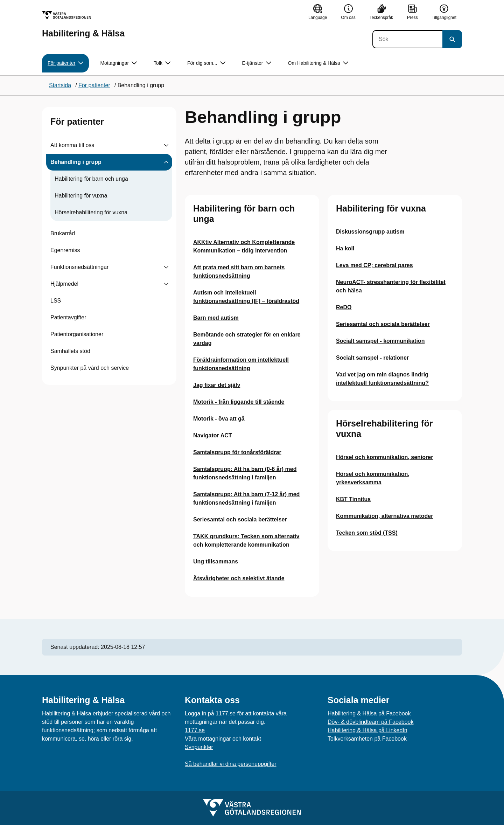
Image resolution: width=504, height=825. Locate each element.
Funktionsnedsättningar (79, 267)
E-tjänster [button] (257, 63)
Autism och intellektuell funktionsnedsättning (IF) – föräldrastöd (246, 297)
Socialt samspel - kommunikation (380, 341)
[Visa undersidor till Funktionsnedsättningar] (166, 267)
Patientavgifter (68, 317)
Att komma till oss (72, 145)
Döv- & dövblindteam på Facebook (370, 722)
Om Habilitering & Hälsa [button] (318, 63)
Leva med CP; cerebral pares (374, 265)
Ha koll (345, 248)
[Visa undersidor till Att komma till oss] (166, 145)
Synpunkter (199, 747)
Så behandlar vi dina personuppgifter (231, 764)
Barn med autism (216, 318)
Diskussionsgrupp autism (370, 232)
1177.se (195, 730)
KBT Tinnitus (353, 499)
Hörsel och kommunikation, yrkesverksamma (373, 478)
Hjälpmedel (64, 284)
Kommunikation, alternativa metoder (384, 516)
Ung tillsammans (216, 561)
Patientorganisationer (77, 334)
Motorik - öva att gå (219, 419)
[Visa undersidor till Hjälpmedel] (166, 284)
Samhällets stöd (70, 351)
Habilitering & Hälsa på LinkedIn (367, 730)
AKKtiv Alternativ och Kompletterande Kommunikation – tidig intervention (244, 246)
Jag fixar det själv (217, 385)
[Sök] (407, 39)
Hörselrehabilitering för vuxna (91, 212)
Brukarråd (63, 233)
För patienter (77, 122)
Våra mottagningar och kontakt (223, 739)
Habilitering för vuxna (81, 196)
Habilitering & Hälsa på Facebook (369, 713)
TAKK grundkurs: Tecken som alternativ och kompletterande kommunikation (246, 540)
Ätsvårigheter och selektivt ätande (239, 578)
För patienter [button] (65, 63)
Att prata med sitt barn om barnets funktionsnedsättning (239, 272)
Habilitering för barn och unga (91, 179)
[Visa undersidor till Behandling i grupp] (166, 162)
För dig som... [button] (206, 63)
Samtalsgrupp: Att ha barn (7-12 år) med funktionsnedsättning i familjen (246, 498)
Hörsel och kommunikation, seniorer (384, 457)
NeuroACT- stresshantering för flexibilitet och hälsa (391, 286)
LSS (56, 301)
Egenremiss (65, 250)
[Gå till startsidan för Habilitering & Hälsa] (83, 24)
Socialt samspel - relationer (372, 358)
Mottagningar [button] (118, 63)
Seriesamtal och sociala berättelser (240, 519)
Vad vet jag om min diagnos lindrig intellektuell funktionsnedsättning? (382, 379)
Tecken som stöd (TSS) (367, 533)
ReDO (344, 307)
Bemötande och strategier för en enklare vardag (247, 339)
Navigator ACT (213, 435)
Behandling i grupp (76, 162)
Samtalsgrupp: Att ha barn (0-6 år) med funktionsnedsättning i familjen (245, 473)
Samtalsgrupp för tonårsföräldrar (237, 452)
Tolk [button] (162, 63)
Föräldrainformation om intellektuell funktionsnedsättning (241, 364)
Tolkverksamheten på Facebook (367, 739)
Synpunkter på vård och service (90, 368)
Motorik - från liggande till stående (239, 402)
